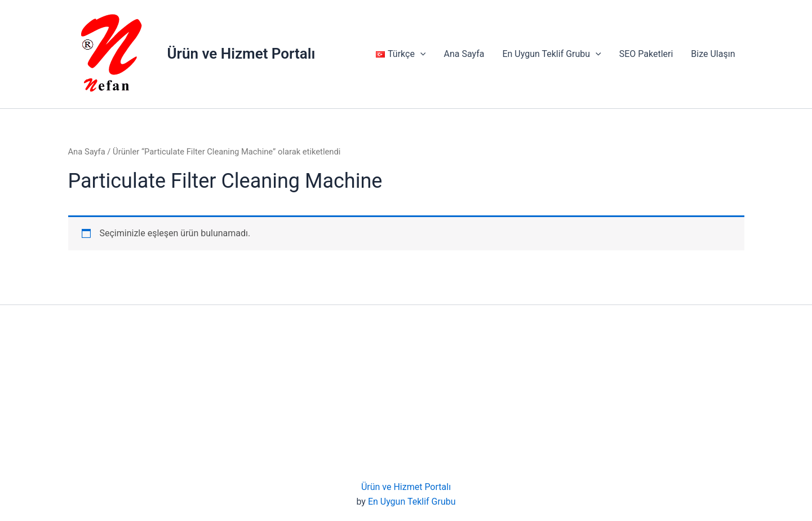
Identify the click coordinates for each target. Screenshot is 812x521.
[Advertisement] (406, 395)
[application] (420, 54)
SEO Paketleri (646, 54)
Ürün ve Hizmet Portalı (241, 54)
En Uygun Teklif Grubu (551, 54)
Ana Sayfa (464, 54)
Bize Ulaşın (713, 54)
